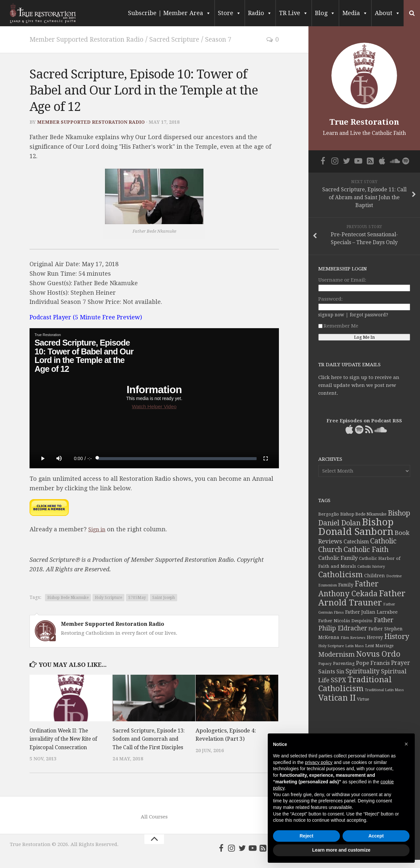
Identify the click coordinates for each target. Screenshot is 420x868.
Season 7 (241, 39)
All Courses (154, 825)
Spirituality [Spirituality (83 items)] (363, 671)
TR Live (294, 13)
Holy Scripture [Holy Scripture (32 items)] (331, 646)
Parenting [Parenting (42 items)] (344, 663)
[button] (406, 744)
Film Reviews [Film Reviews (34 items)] (353, 638)
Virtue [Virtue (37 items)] (363, 699)
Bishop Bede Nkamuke (68, 597)
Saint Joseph (164, 597)
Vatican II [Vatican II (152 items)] (337, 698)
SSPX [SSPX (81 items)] (338, 680)
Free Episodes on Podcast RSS (364, 421)
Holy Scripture (108, 597)
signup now (331, 315)
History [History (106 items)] (397, 636)
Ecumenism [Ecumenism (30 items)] (328, 585)
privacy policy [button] (319, 762)
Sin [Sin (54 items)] (340, 672)
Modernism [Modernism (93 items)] (336, 654)
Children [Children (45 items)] (375, 576)
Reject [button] (306, 836)
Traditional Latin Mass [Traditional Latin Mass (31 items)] (384, 690)
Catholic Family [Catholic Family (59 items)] (338, 558)
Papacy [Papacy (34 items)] (325, 664)
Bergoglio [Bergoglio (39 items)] (329, 514)
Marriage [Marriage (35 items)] (384, 646)
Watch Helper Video (154, 406)
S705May (137, 597)
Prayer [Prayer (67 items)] (401, 663)
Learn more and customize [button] (341, 850)
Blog (325, 13)
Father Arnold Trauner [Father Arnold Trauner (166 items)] (362, 598)
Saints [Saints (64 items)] (327, 671)
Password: (330, 299)
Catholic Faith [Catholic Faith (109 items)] (366, 550)
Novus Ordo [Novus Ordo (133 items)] (378, 654)
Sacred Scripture (192, 39)
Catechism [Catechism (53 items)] (356, 542)
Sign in (98, 529)
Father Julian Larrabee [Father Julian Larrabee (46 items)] (371, 612)
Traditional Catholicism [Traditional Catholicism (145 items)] (355, 684)
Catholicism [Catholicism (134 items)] (341, 575)
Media (355, 13)
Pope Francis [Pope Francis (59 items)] (373, 663)
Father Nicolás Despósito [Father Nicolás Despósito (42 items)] (345, 621)
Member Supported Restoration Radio (94, 39)
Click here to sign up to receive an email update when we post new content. (359, 385)
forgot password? (369, 315)
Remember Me (338, 326)
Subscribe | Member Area (169, 13)
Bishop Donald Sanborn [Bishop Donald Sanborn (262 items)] (356, 527)
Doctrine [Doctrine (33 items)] (394, 576)
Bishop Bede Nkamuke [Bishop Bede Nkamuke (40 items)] (363, 514)
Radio (260, 13)
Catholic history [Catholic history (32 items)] (371, 567)
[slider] (177, 458)
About (388, 13)
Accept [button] (376, 836)
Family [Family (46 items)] (346, 585)
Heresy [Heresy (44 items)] (375, 637)
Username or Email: (342, 280)
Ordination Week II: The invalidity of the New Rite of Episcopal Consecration (66, 739)
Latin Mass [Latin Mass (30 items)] (355, 646)
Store (230, 13)
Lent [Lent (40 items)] (370, 646)
